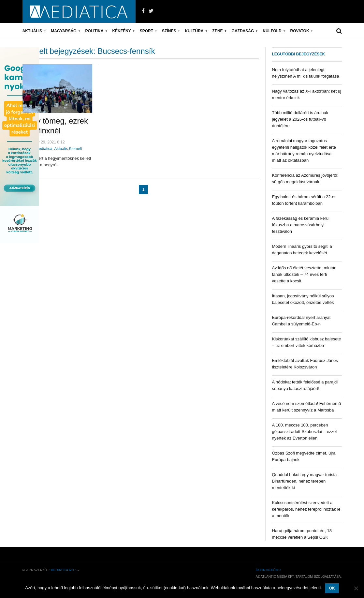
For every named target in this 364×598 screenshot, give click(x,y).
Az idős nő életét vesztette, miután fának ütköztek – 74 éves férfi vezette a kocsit (304, 274)
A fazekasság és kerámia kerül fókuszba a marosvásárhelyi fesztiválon (301, 225)
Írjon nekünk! (268, 570)
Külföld (272, 31)
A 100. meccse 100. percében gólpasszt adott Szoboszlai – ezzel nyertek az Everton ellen (305, 432)
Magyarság (64, 31)
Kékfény (121, 31)
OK (332, 588)
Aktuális (32, 31)
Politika (94, 31)
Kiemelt (76, 149)
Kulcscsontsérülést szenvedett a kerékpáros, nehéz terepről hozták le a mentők (306, 509)
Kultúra (194, 31)
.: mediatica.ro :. (62, 570)
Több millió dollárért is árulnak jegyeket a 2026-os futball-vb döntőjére (300, 119)
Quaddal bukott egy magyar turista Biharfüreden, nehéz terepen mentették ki (305, 481)
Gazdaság (243, 31)
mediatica (44, 149)
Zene (218, 31)
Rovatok (300, 31)
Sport (146, 31)
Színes (169, 31)
